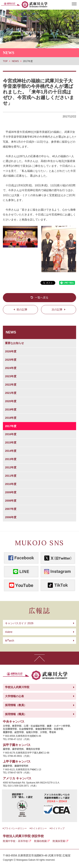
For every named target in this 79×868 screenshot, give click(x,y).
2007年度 (11, 509)
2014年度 (11, 451)
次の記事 (57, 309)
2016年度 (11, 434)
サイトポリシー (39, 828)
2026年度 (11, 351)
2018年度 (11, 418)
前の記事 (22, 309)
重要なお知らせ (14, 343)
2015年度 (11, 442)
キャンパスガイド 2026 (19, 623)
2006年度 (11, 517)
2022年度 (11, 385)
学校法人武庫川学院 (17, 687)
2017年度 (11, 426)
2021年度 (11, 393)
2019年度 (11, 409)
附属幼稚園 (40, 841)
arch (10, 641)
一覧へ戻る (42, 298)
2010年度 (11, 484)
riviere (9, 632)
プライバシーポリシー (15, 828)
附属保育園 (59, 841)
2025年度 (11, 360)
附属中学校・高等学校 (15, 841)
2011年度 (11, 476)
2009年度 (11, 492)
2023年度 (11, 376)
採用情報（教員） (16, 705)
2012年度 (11, 467)
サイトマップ (58, 828)
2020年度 (11, 401)
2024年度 (11, 368)
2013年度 (11, 459)
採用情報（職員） (16, 714)
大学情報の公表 (14, 696)
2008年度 (11, 501)
